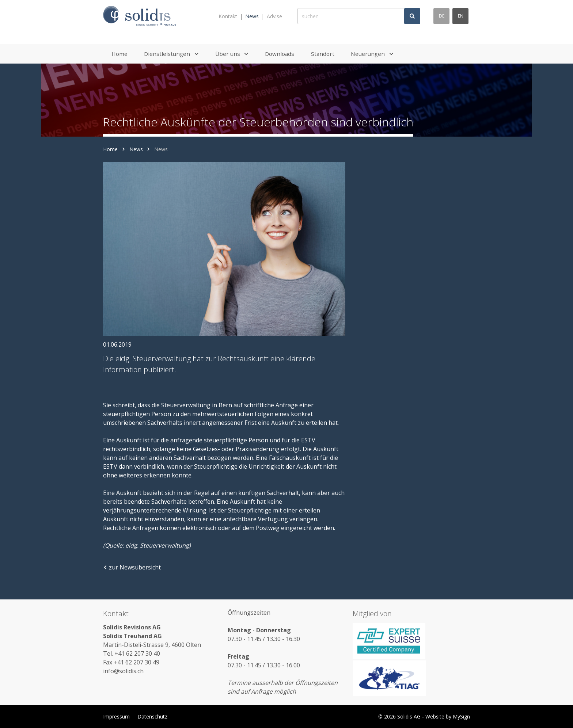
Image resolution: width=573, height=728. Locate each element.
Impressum (116, 716)
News (252, 16)
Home (110, 149)
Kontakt (228, 16)
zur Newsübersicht (132, 567)
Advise (274, 16)
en (461, 16)
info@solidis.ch (123, 671)
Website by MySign (448, 716)
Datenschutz (152, 716)
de (442, 16)
